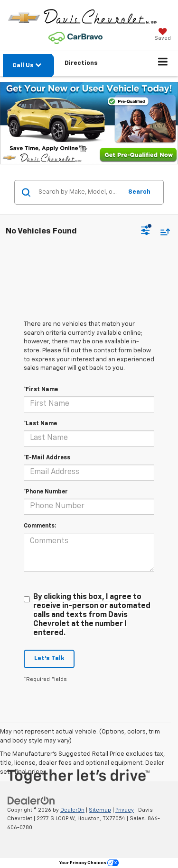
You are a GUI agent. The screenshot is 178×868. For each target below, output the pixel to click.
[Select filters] (145, 232)
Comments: (40, 526)
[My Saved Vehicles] (163, 35)
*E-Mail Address (47, 458)
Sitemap (100, 810)
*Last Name (40, 424)
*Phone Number (46, 492)
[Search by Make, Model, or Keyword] (79, 192)
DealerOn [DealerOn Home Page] (72, 810)
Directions (81, 63)
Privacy (125, 810)
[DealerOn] (31, 801)
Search (139, 192)
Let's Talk (49, 658)
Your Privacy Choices (89, 863)
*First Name (41, 390)
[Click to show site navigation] (163, 63)
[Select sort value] (163, 232)
